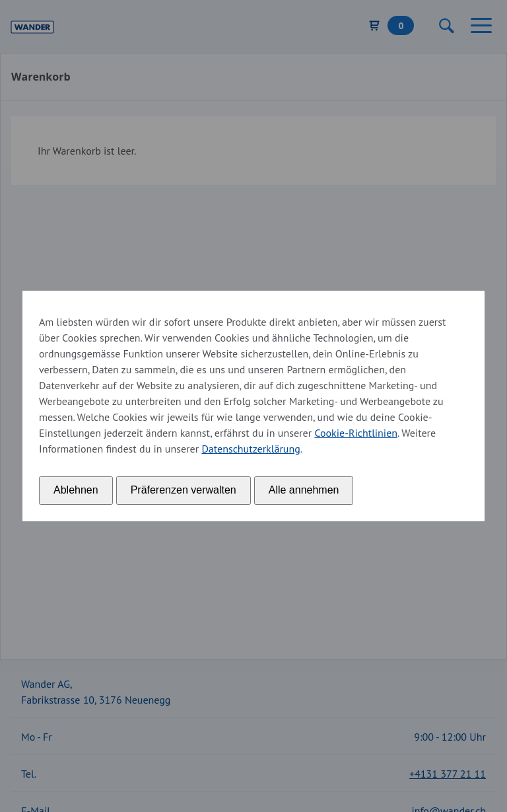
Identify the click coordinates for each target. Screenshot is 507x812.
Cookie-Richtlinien (356, 433)
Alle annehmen (304, 490)
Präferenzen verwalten (184, 490)
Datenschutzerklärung (251, 449)
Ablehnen (76, 490)
